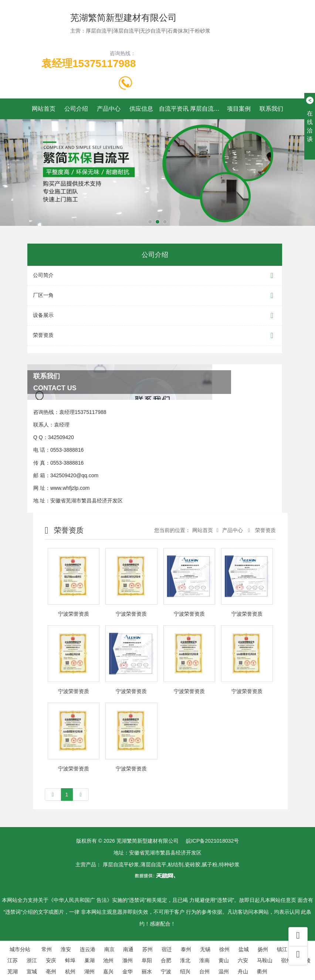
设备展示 (155, 316)
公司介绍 (76, 109)
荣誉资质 (155, 336)
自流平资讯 (174, 109)
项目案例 (239, 109)
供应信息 (141, 109)
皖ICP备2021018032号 (212, 841)
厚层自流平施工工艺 (206, 109)
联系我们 (271, 109)
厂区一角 (155, 296)
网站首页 (44, 109)
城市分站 (20, 949)
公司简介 (155, 276)
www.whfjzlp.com (70, 488)
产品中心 (109, 109)
